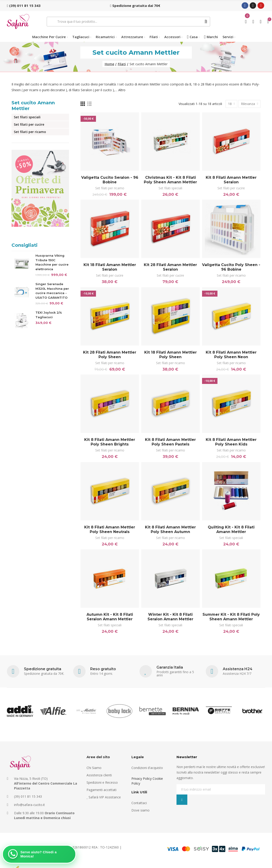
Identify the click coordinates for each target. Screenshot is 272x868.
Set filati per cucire (231, 188)
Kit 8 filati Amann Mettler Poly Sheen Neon (231, 355)
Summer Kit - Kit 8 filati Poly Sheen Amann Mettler (231, 617)
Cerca (206, 22)
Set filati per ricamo (110, 188)
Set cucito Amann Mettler (33, 106)
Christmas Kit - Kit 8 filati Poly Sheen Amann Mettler (170, 180)
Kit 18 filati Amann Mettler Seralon (110, 267)
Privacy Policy (142, 779)
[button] (24, 6)
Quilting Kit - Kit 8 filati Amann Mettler (231, 529)
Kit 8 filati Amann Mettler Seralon (231, 180)
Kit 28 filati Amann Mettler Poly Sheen (110, 355)
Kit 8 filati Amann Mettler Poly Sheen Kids (231, 442)
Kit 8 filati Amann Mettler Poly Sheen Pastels (170, 442)
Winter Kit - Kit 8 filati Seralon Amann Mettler (170, 617)
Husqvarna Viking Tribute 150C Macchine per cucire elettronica (52, 262)
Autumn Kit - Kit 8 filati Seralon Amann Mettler (110, 617)
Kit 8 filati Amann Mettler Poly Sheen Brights (110, 442)
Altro (122, 90)
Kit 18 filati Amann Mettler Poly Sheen (171, 355)
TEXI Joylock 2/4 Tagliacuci (49, 315)
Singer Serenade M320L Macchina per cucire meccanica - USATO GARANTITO (52, 291)
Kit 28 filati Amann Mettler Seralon (170, 267)
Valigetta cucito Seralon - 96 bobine (110, 180)
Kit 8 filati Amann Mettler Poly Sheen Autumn (170, 529)
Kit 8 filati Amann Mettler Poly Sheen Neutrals (110, 529)
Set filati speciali (170, 188)
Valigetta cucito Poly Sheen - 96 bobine (231, 267)
